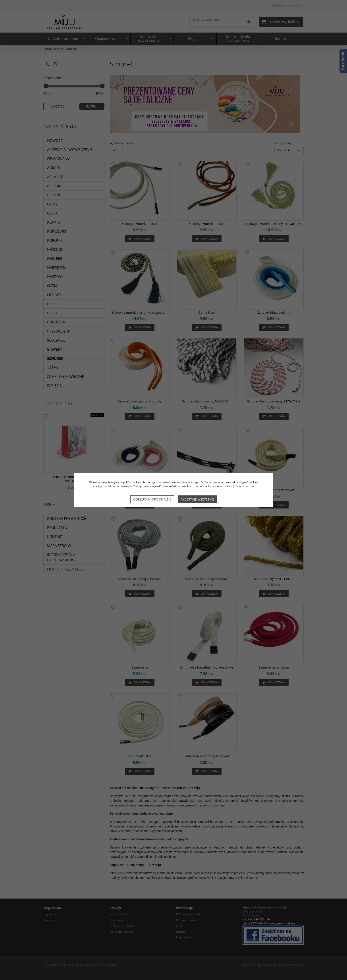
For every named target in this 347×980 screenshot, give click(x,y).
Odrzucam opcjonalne (152, 499)
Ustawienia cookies (220, 486)
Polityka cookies (245, 486)
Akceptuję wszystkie (197, 499)
